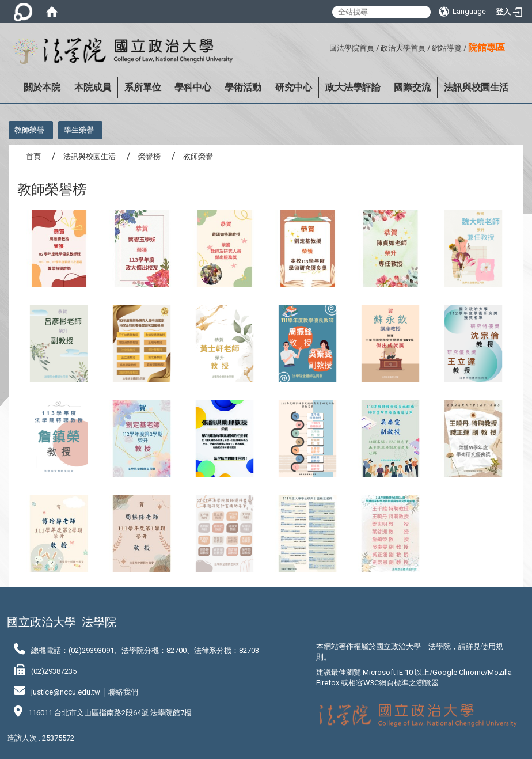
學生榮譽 (79, 130)
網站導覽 (447, 48)
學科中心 (193, 87)
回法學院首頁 (352, 48)
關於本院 (42, 87)
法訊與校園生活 (476, 87)
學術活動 (243, 87)
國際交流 (412, 87)
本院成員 (93, 87)
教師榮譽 (29, 130)
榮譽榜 (149, 156)
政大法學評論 (353, 87)
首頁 (33, 156)
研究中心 (294, 87)
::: (325, 46)
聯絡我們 (123, 692)
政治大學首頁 (403, 48)
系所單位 (143, 87)
